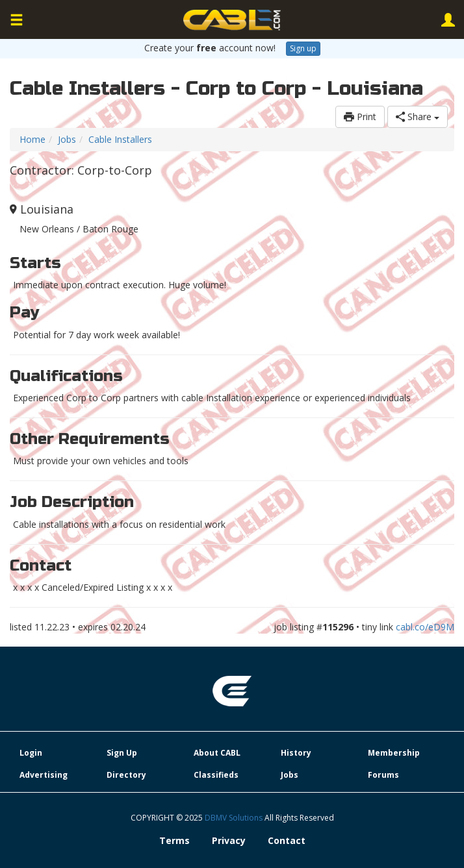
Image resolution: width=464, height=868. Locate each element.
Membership (394, 753)
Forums (383, 775)
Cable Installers (120, 139)
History (296, 753)
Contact (287, 840)
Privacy (229, 840)
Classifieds (216, 775)
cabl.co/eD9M (425, 627)
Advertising (44, 775)
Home (32, 139)
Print (360, 117)
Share (418, 117)
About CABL (217, 753)
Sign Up (122, 753)
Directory (126, 775)
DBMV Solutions (235, 818)
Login (31, 753)
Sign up (303, 48)
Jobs (67, 139)
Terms (174, 840)
